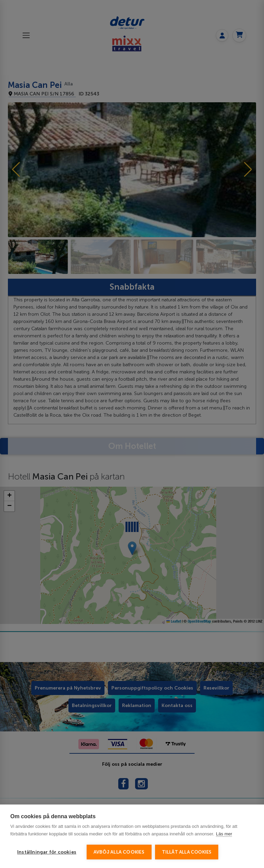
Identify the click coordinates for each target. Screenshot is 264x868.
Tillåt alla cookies (187, 852)
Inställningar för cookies (47, 852)
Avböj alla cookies (119, 852)
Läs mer (224, 834)
